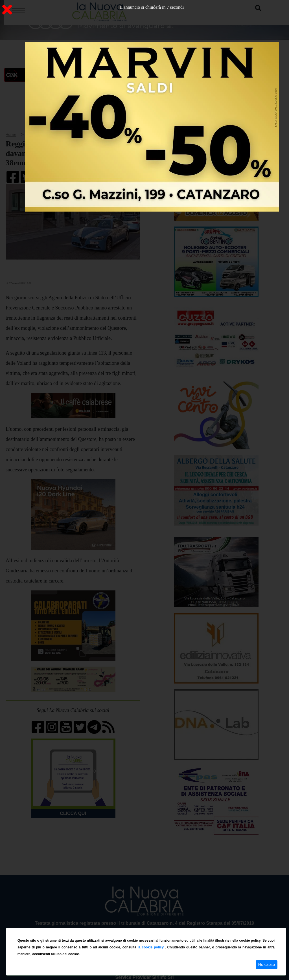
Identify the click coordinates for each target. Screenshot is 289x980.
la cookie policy (151, 947)
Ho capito (267, 964)
